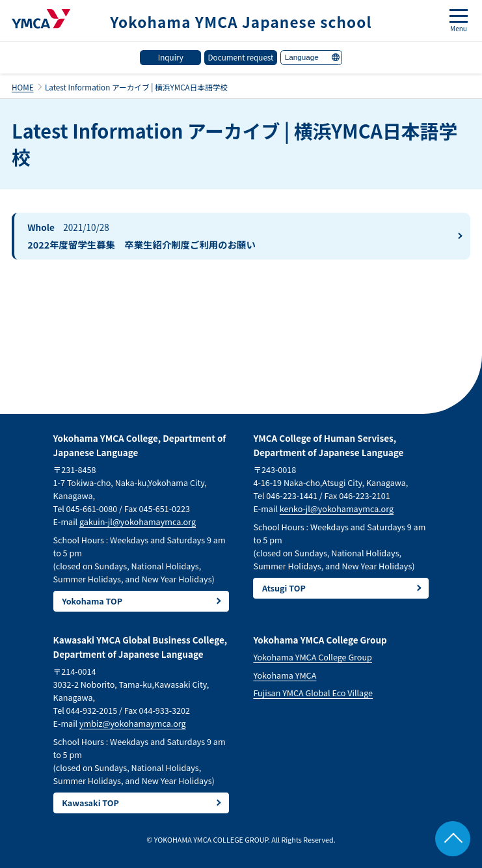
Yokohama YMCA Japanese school (241, 21)
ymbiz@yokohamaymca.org (133, 723)
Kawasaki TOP (90, 803)
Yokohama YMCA (285, 675)
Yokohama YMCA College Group (313, 657)
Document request (241, 57)
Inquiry (171, 57)
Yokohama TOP (92, 601)
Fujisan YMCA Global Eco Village (313, 693)
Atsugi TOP (284, 588)
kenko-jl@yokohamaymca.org (337, 509)
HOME (23, 87)
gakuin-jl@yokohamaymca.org (138, 522)
